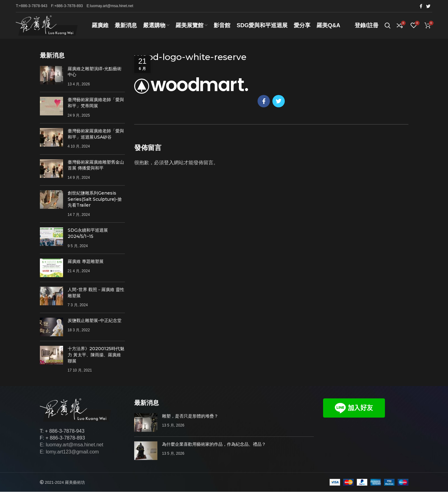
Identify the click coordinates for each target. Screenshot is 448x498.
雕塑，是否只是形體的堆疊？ (190, 422)
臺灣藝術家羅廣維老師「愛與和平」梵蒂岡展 (96, 109)
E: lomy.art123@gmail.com (69, 458)
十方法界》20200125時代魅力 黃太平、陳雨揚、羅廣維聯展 (96, 361)
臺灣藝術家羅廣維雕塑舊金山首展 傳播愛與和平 (96, 171)
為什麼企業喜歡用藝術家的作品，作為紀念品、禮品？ (214, 450)
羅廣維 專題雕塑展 (86, 268)
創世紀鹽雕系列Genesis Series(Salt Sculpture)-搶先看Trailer (95, 205)
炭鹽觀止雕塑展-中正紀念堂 (95, 327)
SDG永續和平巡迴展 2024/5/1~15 (88, 239)
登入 (169, 169)
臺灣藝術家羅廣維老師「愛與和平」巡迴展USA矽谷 (96, 140)
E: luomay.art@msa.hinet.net (72, 451)
